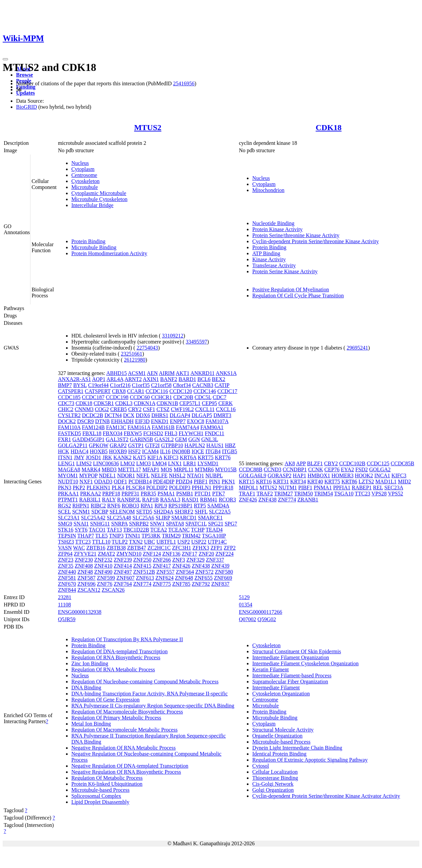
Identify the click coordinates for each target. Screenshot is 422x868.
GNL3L (210, 439)
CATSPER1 (71, 391)
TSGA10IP (214, 536)
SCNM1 (81, 512)
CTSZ (163, 409)
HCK (64, 451)
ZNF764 (123, 584)
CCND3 (273, 469)
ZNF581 (67, 578)
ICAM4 (150, 451)
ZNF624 (164, 578)
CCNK (315, 469)
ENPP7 (178, 421)
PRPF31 (130, 494)
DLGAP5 (202, 415)
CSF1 (149, 409)
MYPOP (88, 475)
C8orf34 (182, 385)
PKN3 (65, 488)
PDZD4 (184, 481)
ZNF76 (104, 584)
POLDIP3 (180, 488)
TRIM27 (284, 494)
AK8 (290, 463)
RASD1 (190, 500)
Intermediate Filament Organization (291, 657)
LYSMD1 (208, 463)
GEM (181, 439)
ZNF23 (66, 560)
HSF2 (134, 451)
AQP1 (99, 379)
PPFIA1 (342, 488)
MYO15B (226, 469)
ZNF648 (184, 578)
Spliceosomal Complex (96, 796)
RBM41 (209, 500)
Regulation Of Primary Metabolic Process (116, 718)
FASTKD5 (69, 433)
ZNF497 (123, 572)
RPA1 (147, 506)
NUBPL (214, 475)
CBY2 (331, 463)
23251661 (132, 354)
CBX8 (119, 391)
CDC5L (203, 397)
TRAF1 (247, 494)
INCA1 (382, 475)
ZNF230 (84, 560)
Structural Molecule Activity (283, 730)
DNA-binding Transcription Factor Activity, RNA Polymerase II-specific (150, 694)
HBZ (230, 445)
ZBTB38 (116, 548)
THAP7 (86, 536)
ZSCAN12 (89, 590)
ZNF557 (165, 572)
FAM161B (163, 427)
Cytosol (261, 766)
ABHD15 (116, 373)
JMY (79, 457)
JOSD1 (93, 457)
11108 (64, 605)
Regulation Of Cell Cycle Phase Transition (298, 296)
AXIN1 (151, 379)
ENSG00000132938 (80, 612)
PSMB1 (185, 494)
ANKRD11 (203, 373)
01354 (245, 605)
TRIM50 (303, 494)
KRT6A (188, 457)
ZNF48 (85, 572)
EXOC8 (196, 421)
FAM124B (93, 427)
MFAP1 (151, 469)
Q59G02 (267, 619)
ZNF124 (152, 554)
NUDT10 (68, 481)
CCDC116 (157, 391)
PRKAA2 (90, 494)
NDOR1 (126, 475)
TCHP (198, 530)
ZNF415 (142, 566)
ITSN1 (65, 457)
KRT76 (223, 457)
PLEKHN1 (98, 488)
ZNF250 (142, 560)
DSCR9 (85, 421)
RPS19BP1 (181, 506)
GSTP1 (136, 445)
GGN (194, 439)
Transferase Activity (274, 265)
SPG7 (231, 524)
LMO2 (128, 463)
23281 (65, 597)
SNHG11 (100, 524)
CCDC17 (227, 391)
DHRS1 (160, 415)
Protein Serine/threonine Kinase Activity (296, 235)
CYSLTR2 (69, 415)
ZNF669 (223, 578)
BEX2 (219, 379)
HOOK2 (364, 475)
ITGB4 (213, 451)
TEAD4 (214, 530)
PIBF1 (201, 481)
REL (378, 488)
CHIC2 (66, 409)
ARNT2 (133, 379)
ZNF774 (142, 584)
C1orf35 (141, 385)
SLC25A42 (93, 518)
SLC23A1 (69, 518)
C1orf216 (120, 385)
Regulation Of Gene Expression (105, 700)
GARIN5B (142, 439)
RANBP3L (129, 500)
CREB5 (119, 409)
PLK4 (118, 488)
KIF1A (155, 457)
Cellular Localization (275, 772)
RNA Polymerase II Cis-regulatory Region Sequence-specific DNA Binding (153, 706)
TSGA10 (344, 494)
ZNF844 (67, 590)
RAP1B (150, 500)
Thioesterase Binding (275, 778)
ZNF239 (123, 560)
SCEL (64, 512)
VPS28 (379, 494)
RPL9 (161, 506)
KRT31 (281, 481)
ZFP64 (65, 554)
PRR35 (148, 494)
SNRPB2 (139, 524)
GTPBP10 (172, 445)
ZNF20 (206, 554)
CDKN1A (145, 403)
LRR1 (190, 463)
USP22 (199, 542)
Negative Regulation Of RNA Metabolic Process (124, 748)
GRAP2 (118, 445)
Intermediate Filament (276, 688)
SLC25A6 (144, 518)
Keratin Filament (270, 669)
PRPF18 (111, 494)
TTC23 (83, 542)
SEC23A (394, 488)
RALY (109, 500)
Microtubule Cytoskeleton (99, 199)
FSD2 (362, 469)
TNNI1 (133, 536)
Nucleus (80, 163)
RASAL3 (170, 500)
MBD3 (109, 469)
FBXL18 (92, 433)
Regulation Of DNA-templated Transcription (120, 651)
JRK (107, 457)
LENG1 (66, 463)
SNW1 (157, 524)
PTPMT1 (68, 500)
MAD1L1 (386, 481)
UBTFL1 (166, 542)
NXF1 (86, 481)
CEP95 (209, 403)
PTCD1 (203, 494)
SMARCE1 (210, 518)
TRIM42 (191, 536)
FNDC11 (215, 433)
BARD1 (187, 379)
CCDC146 (205, 391)
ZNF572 (204, 572)
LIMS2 (84, 463)
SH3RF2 (184, 512)
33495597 (197, 342)
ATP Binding (266, 253)
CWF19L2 (182, 409)
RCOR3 (227, 500)
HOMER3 (343, 475)
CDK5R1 (104, 403)
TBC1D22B (136, 530)
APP (301, 463)
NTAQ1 (195, 475)
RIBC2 (98, 506)
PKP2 (79, 488)
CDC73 (66, 403)
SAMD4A (218, 506)
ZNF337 (215, 560)
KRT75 (206, 457)
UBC (150, 542)
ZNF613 (145, 578)
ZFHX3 (201, 548)
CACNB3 (203, 385)
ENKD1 (160, 421)
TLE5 (101, 536)
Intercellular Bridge (92, 205)
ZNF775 (162, 584)
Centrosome (84, 175)
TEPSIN (67, 536)
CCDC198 (117, 397)
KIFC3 (171, 457)
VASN (65, 548)
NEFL (143, 475)
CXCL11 (205, 409)
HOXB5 (99, 451)
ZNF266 (162, 560)
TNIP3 (116, 536)
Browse (24, 75)
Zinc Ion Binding (90, 663)
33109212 (172, 336)
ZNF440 (67, 572)
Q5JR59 (67, 619)
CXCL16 (226, 409)
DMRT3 (222, 415)
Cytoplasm (83, 169)
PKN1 (228, 481)
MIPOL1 (249, 488)
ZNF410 (103, 566)
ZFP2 (230, 548)
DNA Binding (86, 688)
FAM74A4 (187, 427)
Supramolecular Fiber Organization (290, 682)
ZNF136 (171, 554)
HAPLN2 (195, 445)
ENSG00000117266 (260, 612)
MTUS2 (148, 127)
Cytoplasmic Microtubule (99, 193)
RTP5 (200, 506)
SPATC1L (196, 524)
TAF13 (114, 530)
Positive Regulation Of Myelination (291, 290)
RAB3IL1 (90, 500)
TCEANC (179, 530)
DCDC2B (93, 415)
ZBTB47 (136, 548)
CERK (226, 403)
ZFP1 (216, 548)
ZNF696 (86, 584)
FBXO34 (113, 433)
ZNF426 (181, 566)
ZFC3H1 (182, 548)
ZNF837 (220, 584)
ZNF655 (204, 578)
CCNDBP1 (295, 469)
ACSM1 (137, 373)
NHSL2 (177, 475)
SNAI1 (81, 524)
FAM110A (69, 427)
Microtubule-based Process (100, 790)
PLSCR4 (135, 488)
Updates (25, 93)
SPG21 (216, 524)
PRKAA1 (68, 494)
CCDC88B (251, 469)
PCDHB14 (140, 481)
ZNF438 (201, 566)
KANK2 (123, 457)
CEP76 (332, 469)
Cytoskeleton (85, 181)
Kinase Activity (269, 259)
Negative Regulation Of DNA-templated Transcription (130, 766)
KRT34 (298, 481)
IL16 (165, 451)
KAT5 (139, 457)
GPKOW (98, 445)
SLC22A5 (220, 512)
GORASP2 (279, 475)
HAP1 (299, 475)
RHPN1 (81, 506)
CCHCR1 (161, 397)
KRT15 (247, 481)
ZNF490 (103, 572)
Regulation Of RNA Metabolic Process (113, 669)
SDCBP (100, 512)
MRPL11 (183, 469)
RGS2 (64, 506)
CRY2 (135, 409)
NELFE (159, 475)
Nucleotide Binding (273, 223)
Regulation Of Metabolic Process (107, 778)
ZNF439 (220, 566)
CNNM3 (84, 409)
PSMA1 (166, 494)
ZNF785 (181, 584)
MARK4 (91, 469)
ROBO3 (130, 506)
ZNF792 (201, 584)
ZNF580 (224, 572)
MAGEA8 (69, 469)
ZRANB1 (308, 500)
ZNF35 (66, 566)
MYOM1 (68, 475)
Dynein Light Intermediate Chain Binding (297, 748)
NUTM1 (288, 488)
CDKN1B (167, 403)
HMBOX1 (319, 475)
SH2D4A (163, 512)
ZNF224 (224, 554)
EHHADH (123, 421)
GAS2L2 (164, 439)
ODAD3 (103, 481)
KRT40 (315, 481)
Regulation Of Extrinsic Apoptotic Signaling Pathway (310, 760)
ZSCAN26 (113, 590)
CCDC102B (352, 463)
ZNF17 (190, 554)
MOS (167, 469)
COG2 (102, 409)
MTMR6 (204, 469)
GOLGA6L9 (253, 475)
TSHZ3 (66, 542)
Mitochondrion (268, 190)
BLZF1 (315, 463)
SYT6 (81, 530)
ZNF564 (185, 572)
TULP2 (120, 542)
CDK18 (328, 127)
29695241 (357, 348)
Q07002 (248, 619)
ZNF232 (103, 560)
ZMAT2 (107, 554)
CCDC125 (378, 463)
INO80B (181, 451)
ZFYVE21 (85, 554)
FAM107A (217, 421)
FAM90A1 (212, 427)
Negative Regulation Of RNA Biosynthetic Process (126, 772)
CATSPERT (98, 391)
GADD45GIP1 (88, 439)
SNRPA (119, 524)
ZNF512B (144, 572)
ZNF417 (162, 566)
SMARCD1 (184, 518)
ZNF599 (106, 578)
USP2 (184, 542)
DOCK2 (67, 421)
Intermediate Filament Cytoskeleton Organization (305, 663)
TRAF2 (265, 494)
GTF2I (152, 445)
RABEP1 (362, 488)
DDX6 (143, 415)
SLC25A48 (119, 518)
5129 (244, 597)
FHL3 (171, 433)
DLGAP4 (180, 415)
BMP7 (65, 385)
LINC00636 (106, 463)
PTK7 (219, 494)
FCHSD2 (153, 433)
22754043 (147, 348)
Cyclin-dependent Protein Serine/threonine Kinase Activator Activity (326, 796)
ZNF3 (179, 560)
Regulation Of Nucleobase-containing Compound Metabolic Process (145, 682)
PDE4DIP (164, 481)
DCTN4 (113, 415)
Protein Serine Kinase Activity (285, 271)
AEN (152, 373)
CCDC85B (403, 463)
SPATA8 (175, 524)
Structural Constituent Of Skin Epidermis (297, 651)
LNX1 (175, 463)
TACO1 (97, 530)
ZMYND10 (129, 554)
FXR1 (64, 439)
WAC (79, 548)
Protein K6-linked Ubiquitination (107, 784)
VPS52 (395, 494)
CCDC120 (181, 391)
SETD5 (144, 512)
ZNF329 (196, 560)
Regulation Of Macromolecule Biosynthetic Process (127, 712)
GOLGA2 (380, 469)
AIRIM (167, 373)
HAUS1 (215, 445)
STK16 (66, 530)
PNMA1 (323, 488)
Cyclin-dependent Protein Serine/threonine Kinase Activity (315, 241)
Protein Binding (88, 241)
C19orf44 (98, 385)
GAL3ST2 (117, 439)
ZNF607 (126, 578)
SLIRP (163, 518)
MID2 (404, 481)
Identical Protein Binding (279, 754)
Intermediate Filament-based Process (292, 676)
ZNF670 (67, 584)
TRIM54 (324, 494)
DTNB (102, 421)
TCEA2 (159, 530)
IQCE (198, 451)
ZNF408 (84, 566)
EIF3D (142, 421)
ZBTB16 (96, 548)
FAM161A (139, 427)
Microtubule (85, 187)
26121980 (135, 360)
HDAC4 (80, 451)
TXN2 (136, 542)
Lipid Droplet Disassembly (100, 802)
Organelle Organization (277, 736)
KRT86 (349, 481)
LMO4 (159, 463)
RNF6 (114, 506)
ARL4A (115, 379)
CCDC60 (140, 397)
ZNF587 (86, 578)
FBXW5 (133, 433)
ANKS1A (226, 373)
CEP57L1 (190, 403)
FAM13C (116, 427)
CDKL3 (124, 403)
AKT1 (183, 373)
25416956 (184, 83)
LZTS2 (366, 481)
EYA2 (347, 469)
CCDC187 (93, 397)
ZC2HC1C (159, 548)
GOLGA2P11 (73, 445)
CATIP (222, 385)
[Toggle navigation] (5, 59)
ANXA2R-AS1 (75, 379)
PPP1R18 (223, 488)
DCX (129, 415)
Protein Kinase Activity (277, 229)
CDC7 (220, 397)
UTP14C (217, 542)
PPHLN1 (202, 488)
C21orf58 (161, 385)
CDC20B (183, 397)
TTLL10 (101, 542)
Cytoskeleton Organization (281, 694)
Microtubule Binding (94, 247)
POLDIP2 (157, 488)
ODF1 (121, 481)
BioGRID (26, 107)
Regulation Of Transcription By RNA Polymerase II (127, 639)
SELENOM (122, 512)
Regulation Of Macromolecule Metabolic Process (124, 730)
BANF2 (169, 379)
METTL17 (129, 469)
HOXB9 (118, 451)
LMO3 (144, 463)
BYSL (80, 385)
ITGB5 (230, 451)
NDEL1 (107, 475)
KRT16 (264, 481)
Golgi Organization (273, 790)
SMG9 (65, 524)
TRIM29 (171, 536)
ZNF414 (123, 566)
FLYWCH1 (191, 433)
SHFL (201, 512)
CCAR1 (136, 391)
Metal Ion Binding (91, 724)
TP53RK (151, 536)
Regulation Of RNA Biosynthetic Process (116, 657)
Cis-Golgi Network (273, 784)
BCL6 (204, 379)
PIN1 (215, 481)
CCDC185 (69, 397)
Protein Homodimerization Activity (109, 253)
